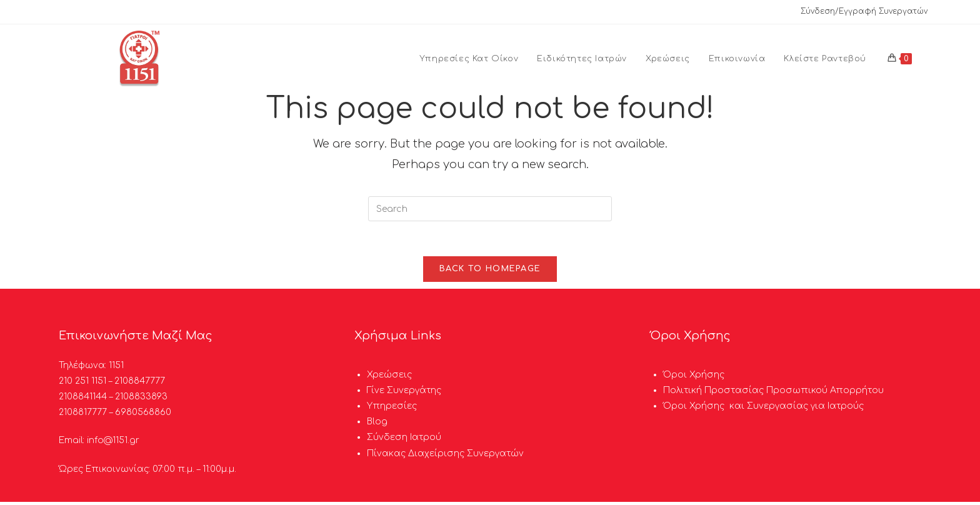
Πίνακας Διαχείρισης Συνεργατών (445, 457)
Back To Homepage (490, 272)
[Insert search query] (490, 209)
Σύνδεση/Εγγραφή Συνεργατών (864, 11)
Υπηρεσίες (392, 409)
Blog (377, 425)
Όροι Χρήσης (694, 378)
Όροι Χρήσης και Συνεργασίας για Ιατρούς (763, 409)
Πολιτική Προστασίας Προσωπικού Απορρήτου (773, 393)
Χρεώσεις (389, 378)
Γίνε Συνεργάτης (404, 393)
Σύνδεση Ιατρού (404, 441)
